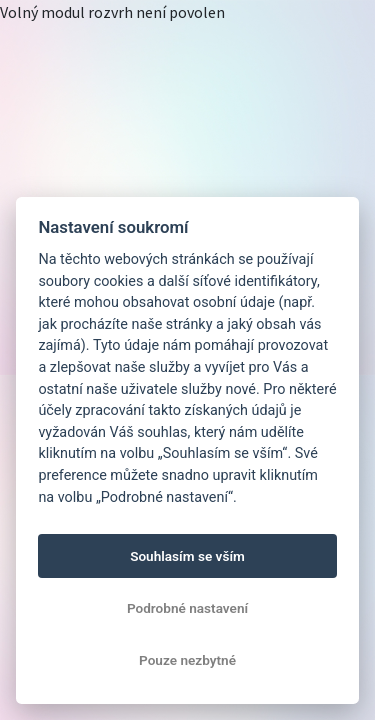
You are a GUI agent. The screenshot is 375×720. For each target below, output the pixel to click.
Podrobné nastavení (187, 608)
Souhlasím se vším (187, 556)
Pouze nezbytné (187, 660)
